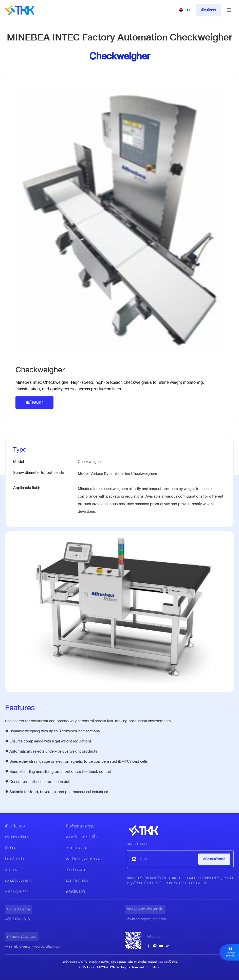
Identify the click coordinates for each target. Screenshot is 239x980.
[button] (184, 10)
